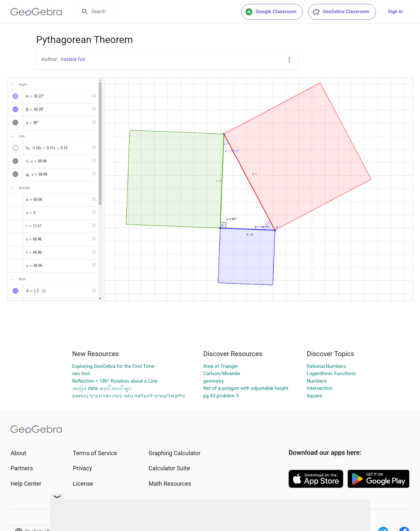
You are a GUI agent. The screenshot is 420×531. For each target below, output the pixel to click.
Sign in (395, 11)
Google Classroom (271, 12)
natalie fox (73, 59)
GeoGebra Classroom (341, 12)
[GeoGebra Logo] (36, 12)
